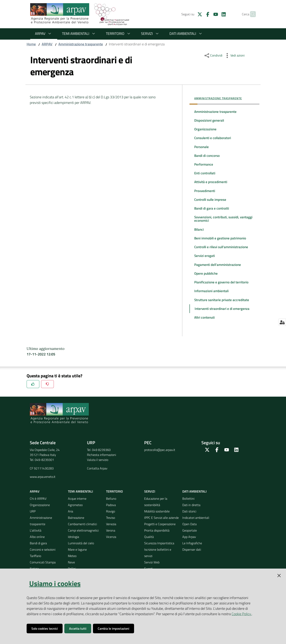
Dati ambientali (186, 34)
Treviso (111, 530)
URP (33, 524)
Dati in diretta (191, 517)
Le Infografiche (192, 556)
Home (31, 44)
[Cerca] (251, 14)
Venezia (111, 537)
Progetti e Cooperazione (160, 537)
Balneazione (76, 530)
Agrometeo (75, 517)
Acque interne (77, 511)
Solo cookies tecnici (45, 628)
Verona (111, 543)
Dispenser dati (192, 562)
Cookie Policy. (242, 614)
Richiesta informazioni (101, 467)
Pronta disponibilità (157, 543)
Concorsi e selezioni (43, 562)
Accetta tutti (78, 628)
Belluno (111, 511)
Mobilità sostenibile (157, 524)
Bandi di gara (38, 556)
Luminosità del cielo (81, 556)
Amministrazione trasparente (81, 44)
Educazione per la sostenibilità (156, 514)
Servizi (150, 34)
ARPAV (44, 34)
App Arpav (189, 549)
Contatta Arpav (97, 481)
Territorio (119, 34)
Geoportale (190, 543)
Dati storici (189, 524)
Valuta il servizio (98, 472)
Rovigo (111, 524)
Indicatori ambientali (196, 530)
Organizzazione (40, 517)
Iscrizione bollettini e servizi (158, 565)
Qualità (149, 549)
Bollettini (188, 511)
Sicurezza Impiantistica (159, 556)
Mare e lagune (77, 562)
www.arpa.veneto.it (43, 489)
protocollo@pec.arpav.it (160, 462)
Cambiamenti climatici (82, 537)
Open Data (189, 537)
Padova (111, 517)
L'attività (36, 543)
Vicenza (111, 549)
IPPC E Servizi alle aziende (161, 530)
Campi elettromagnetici (83, 543)
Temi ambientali (79, 34)
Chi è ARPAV (38, 511)
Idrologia (73, 549)
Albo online (37, 549)
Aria (71, 524)
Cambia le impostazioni (114, 628)
